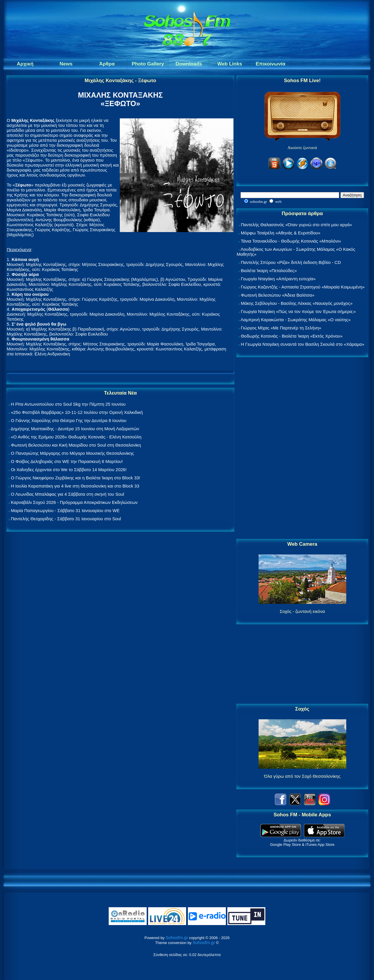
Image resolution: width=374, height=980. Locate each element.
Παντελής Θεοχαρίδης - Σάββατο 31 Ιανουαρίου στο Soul (66, 519)
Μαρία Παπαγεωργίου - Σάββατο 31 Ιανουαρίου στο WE (65, 510)
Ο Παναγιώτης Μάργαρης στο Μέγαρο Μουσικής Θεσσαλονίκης (72, 453)
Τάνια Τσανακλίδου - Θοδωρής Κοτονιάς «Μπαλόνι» (291, 241)
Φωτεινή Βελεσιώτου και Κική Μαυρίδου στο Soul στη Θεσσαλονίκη (76, 445)
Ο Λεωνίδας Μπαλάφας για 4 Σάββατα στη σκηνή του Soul (67, 494)
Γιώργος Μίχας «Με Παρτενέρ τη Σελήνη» (281, 328)
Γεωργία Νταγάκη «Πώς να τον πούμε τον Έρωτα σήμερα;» (298, 311)
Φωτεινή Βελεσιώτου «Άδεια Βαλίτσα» (278, 295)
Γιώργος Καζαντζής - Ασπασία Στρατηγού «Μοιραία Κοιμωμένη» (303, 287)
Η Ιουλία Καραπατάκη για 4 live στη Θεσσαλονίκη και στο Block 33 (75, 486)
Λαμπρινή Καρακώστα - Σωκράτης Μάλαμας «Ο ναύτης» (296, 320)
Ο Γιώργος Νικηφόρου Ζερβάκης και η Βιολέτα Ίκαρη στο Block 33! (76, 478)
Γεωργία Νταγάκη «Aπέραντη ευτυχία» (278, 279)
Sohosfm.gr (177, 937)
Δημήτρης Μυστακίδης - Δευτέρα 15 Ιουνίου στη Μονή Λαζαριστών (75, 429)
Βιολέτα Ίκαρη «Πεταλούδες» (269, 271)
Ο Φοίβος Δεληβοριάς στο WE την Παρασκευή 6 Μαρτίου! (67, 461)
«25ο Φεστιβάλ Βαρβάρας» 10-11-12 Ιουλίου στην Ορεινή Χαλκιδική (77, 412)
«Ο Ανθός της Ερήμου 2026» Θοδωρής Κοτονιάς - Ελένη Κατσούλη (76, 437)
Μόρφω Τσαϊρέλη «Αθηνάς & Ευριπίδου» (280, 233)
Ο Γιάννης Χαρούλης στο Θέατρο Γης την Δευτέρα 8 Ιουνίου (69, 420)
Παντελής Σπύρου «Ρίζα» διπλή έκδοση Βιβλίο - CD (291, 262)
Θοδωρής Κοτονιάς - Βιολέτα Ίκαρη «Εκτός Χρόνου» (292, 336)
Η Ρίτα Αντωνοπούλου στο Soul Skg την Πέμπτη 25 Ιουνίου (68, 404)
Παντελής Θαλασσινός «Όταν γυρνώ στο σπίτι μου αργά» (296, 225)
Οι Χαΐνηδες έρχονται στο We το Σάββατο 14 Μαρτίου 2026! (69, 470)
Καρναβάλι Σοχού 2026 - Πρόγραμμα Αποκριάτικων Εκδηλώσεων (74, 502)
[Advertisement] (302, 448)
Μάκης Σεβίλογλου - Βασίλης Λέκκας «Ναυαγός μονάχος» (297, 303)
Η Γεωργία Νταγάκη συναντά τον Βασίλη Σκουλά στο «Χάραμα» (303, 344)
